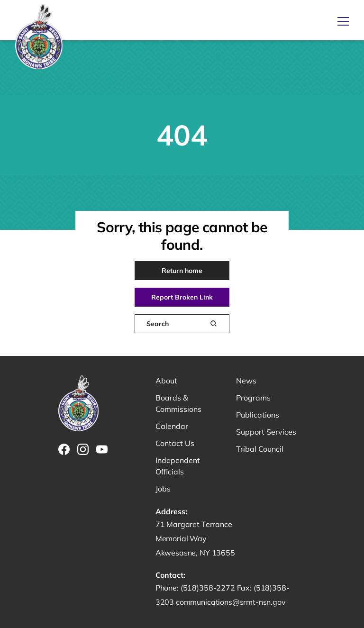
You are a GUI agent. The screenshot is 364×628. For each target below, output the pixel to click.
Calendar (172, 426)
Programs (253, 398)
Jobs (163, 489)
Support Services (266, 432)
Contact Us (175, 443)
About (166, 381)
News (246, 381)
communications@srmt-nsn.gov (231, 602)
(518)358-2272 (209, 588)
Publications (258, 415)
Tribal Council (260, 449)
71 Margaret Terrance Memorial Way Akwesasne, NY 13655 (195, 538)
